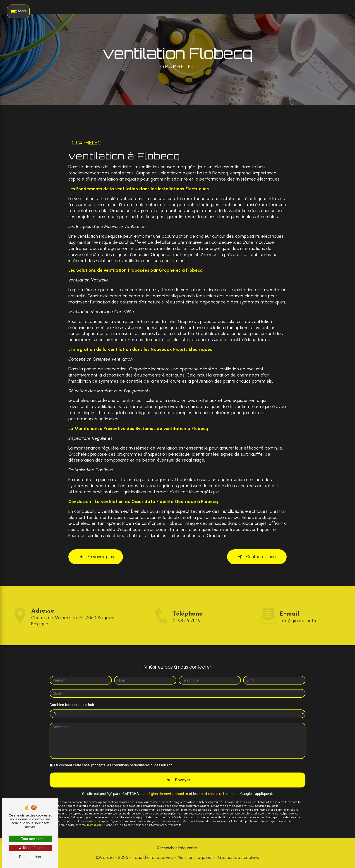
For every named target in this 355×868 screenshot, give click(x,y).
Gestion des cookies (239, 857)
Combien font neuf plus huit (72, 694)
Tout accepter (30, 839)
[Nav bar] (18, 11)
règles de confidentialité (168, 783)
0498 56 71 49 (187, 632)
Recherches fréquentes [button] (177, 848)
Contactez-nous (257, 557)
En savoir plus (96, 557)
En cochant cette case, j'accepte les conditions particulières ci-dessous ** (113, 754)
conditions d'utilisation (217, 783)
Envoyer (183, 769)
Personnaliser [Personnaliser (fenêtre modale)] (30, 857)
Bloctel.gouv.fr (96, 814)
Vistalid (107, 857)
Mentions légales (194, 857)
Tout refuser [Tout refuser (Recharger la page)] (30, 848)
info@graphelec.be (299, 610)
